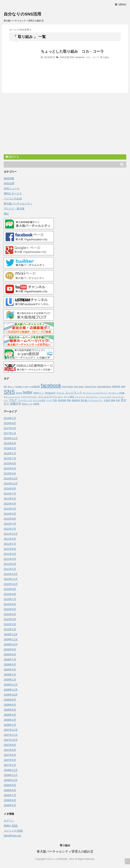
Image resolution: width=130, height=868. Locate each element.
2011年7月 (10, 544)
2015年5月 (10, 468)
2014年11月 (11, 484)
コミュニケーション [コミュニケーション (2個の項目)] (51, 397)
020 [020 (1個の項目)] (5, 387)
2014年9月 (10, 489)
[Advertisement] (65, 126)
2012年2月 (10, 529)
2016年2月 (10, 448)
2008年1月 (10, 725)
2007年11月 (11, 735)
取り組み (105, 57)
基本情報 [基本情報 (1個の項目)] (62, 400)
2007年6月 (10, 755)
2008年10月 (11, 695)
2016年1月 (10, 453)
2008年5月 (10, 710)
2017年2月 (10, 428)
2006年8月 (10, 790)
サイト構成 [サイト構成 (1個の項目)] (69, 397)
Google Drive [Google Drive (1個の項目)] (90, 387)
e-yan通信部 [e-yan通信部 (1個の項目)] (34, 387)
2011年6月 (10, 549)
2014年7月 (10, 494)
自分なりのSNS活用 (22, 14)
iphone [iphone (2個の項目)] (116, 386)
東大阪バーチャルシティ (18, 204)
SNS (72, 57)
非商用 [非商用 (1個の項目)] (36, 404)
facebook (80, 57)
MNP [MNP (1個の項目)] (123, 387)
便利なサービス (13, 193)
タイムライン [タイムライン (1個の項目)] (92, 397)
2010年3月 (10, 619)
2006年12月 (11, 770)
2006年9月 (10, 785)
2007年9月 (10, 745)
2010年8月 (10, 594)
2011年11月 (11, 534)
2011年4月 (10, 554)
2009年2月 (10, 675)
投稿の (11, 826)
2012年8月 (10, 519)
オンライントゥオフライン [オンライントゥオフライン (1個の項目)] (95, 393)
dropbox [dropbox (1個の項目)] (19, 387)
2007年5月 (10, 760)
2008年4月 (10, 715)
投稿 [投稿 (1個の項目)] (69, 400)
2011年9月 (10, 539)
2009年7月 (10, 659)
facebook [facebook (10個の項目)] (51, 386)
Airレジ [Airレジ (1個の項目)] (11, 387)
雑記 (6, 214)
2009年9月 (10, 649)
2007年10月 (11, 740)
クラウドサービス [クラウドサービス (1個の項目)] (29, 397)
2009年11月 (11, 639)
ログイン (9, 821)
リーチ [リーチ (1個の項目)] (49, 400)
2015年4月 (10, 473)
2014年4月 (10, 504)
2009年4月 (10, 670)
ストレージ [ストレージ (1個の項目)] (80, 397)
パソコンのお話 (13, 198)
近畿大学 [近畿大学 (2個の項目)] (16, 404)
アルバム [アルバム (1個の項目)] (60, 393)
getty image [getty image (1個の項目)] (79, 387)
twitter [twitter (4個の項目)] (28, 392)
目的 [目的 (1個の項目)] (118, 400)
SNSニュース (12, 188)
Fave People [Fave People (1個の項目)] (68, 387)
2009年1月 (10, 680)
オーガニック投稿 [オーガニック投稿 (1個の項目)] (116, 393)
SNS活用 (64, 57)
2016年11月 (11, 438)
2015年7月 (10, 458)
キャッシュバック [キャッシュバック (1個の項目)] (12, 397)
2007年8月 (10, 750)
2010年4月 (10, 614)
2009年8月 (10, 654)
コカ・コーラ (92, 57)
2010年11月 (11, 579)
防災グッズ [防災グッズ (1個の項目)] (27, 404)
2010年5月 (10, 609)
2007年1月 (10, 765)
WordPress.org (12, 836)
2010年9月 (10, 589)
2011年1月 (10, 569)
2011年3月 (10, 559)
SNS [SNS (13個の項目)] (9, 392)
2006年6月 (10, 800)
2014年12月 (11, 478)
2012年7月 (10, 524)
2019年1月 (10, 418)
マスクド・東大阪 (14, 209)
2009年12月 (11, 634)
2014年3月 (10, 509)
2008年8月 (10, 700)
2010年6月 (10, 604)
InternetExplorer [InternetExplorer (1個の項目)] (104, 387)
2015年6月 (10, 463)
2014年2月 (10, 514)
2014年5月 (10, 499)
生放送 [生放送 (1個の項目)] (107, 400)
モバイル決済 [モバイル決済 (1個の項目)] (39, 400)
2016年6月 (10, 443)
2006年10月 (11, 780)
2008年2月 (10, 720)
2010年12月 (11, 574)
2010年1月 (10, 629)
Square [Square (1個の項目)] (19, 393)
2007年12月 (11, 730)
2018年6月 (10, 423)
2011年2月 (10, 564)
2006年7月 (10, 795)
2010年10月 (11, 584)
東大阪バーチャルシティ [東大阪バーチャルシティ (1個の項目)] (92, 400)
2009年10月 (11, 644)
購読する (12, 157)
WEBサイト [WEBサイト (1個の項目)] (39, 393)
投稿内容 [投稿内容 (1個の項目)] (76, 400)
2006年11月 (11, 775)
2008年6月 (10, 705)
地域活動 (9, 178)
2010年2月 (10, 624)
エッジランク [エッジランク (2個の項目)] (74, 393)
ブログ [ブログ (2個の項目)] (13, 400)
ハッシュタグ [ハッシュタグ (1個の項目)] (105, 397)
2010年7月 (10, 599)
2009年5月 (10, 664)
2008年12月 (11, 685)
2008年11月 (11, 690)
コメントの (13, 831)
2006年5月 (10, 805)
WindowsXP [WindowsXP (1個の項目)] (50, 393)
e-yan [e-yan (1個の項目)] (26, 387)
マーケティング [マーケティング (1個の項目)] (25, 400)
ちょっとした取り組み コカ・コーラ (72, 51)
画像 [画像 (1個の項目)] (113, 400)
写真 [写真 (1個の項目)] (55, 400)
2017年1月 (10, 433)
